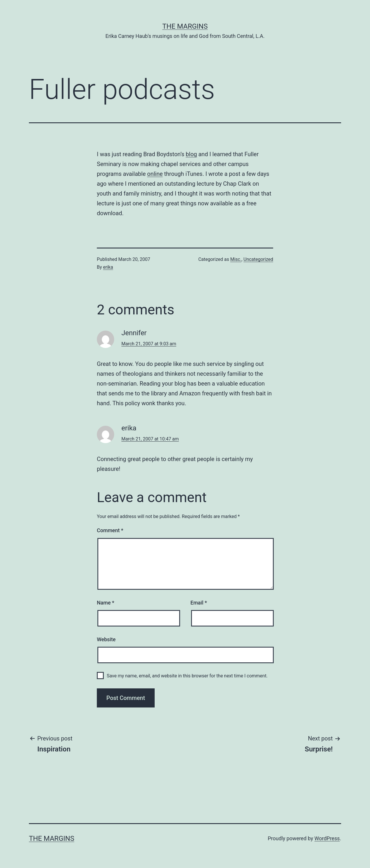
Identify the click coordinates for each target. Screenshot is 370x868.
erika (108, 267)
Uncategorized (258, 259)
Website (106, 639)
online (155, 174)
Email (199, 603)
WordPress (327, 838)
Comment (110, 530)
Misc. (236, 259)
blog (192, 154)
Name (106, 603)
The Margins (185, 26)
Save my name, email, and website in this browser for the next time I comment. (187, 676)
